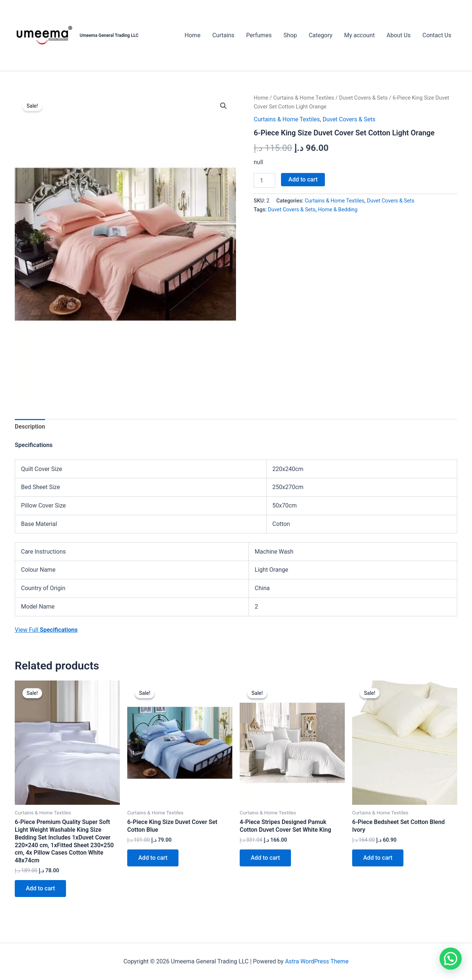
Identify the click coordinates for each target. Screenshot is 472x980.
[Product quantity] (264, 180)
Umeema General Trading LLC (109, 35)
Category (320, 35)
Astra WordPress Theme (317, 961)
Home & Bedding (338, 210)
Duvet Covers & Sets (364, 98)
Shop (290, 35)
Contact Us (437, 35)
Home (193, 35)
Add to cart (303, 179)
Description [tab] (30, 427)
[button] (223, 106)
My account (359, 35)
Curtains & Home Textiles (304, 98)
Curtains (223, 35)
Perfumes (259, 35)
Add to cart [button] (40, 888)
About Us (398, 35)
